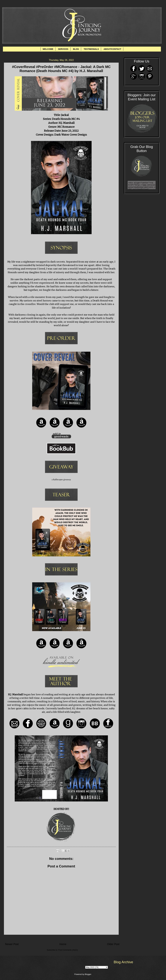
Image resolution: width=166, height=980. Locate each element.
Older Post (113, 944)
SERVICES (63, 49)
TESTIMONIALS (91, 49)
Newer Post (12, 944)
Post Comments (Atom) (68, 950)
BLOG (76, 49)
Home (63, 944)
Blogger (88, 974)
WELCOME (48, 49)
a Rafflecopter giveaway (61, 480)
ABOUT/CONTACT (112, 49)
